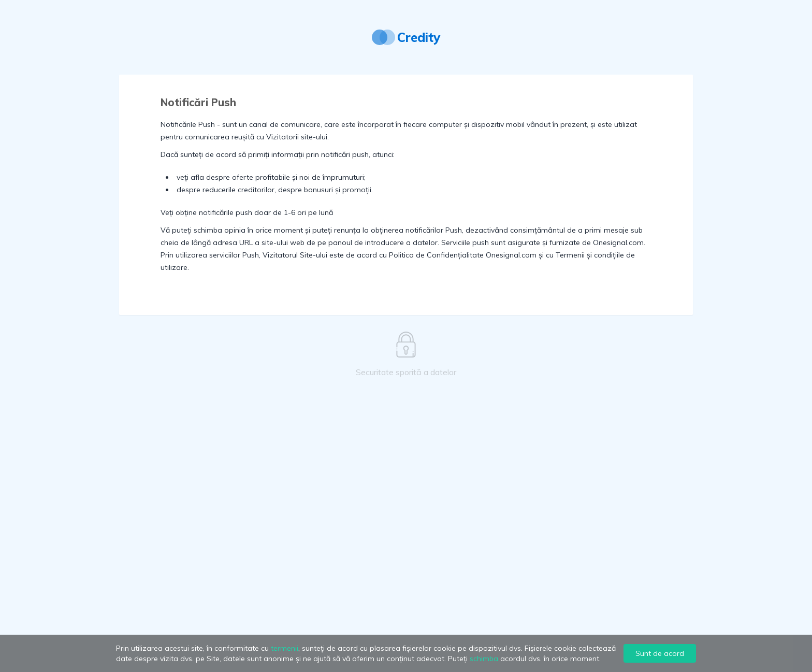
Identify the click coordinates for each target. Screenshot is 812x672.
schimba (484, 659)
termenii (285, 648)
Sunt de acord (660, 653)
